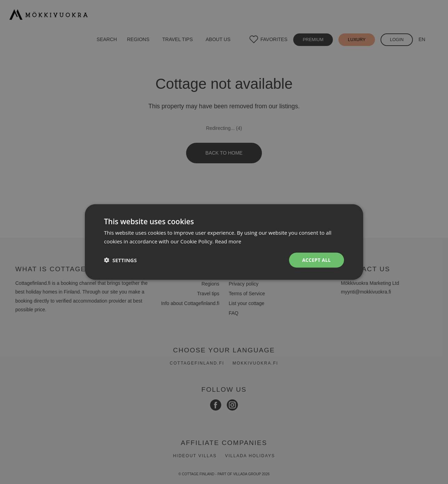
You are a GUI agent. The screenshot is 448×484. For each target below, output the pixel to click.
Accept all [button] (316, 260)
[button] (120, 260)
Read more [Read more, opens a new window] (228, 241)
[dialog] (224, 242)
